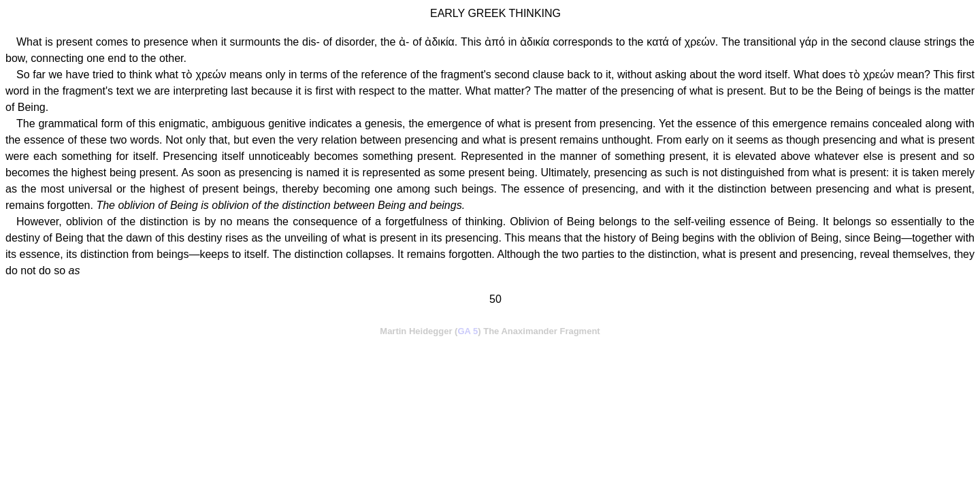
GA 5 (468, 331)
